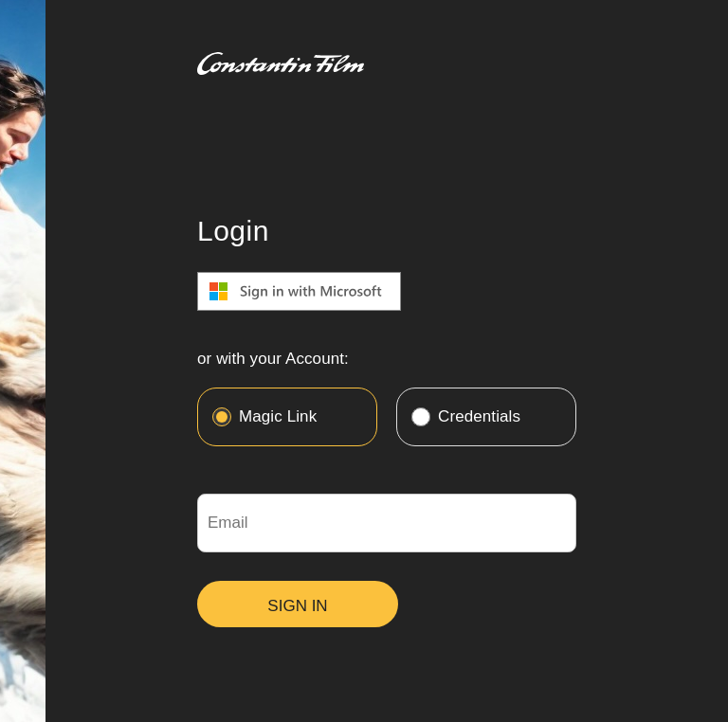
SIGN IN (297, 606)
